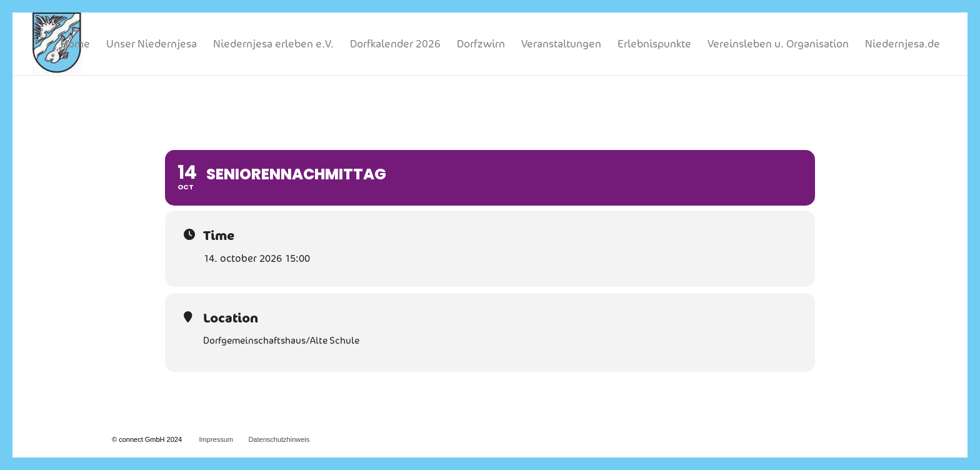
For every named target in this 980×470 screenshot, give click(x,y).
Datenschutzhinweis (279, 439)
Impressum (216, 439)
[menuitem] (75, 44)
